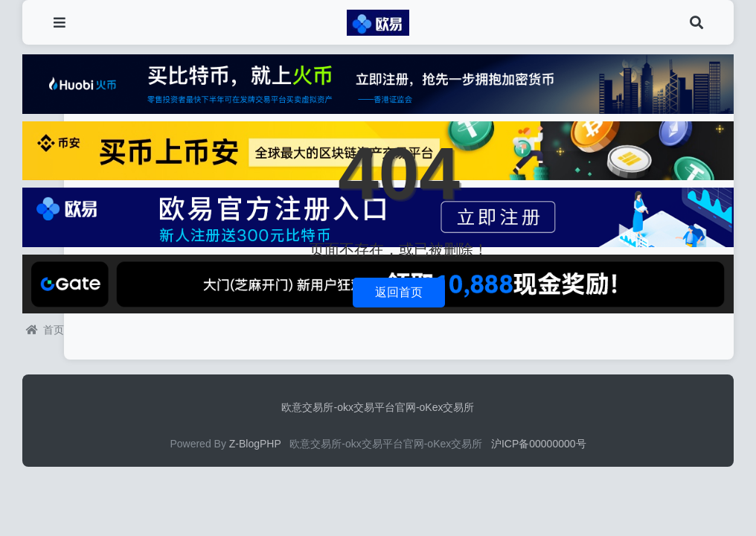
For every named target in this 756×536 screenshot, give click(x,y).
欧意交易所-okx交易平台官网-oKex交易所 (378, 407)
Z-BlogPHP (255, 444)
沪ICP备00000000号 (539, 444)
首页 (45, 330)
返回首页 (399, 292)
